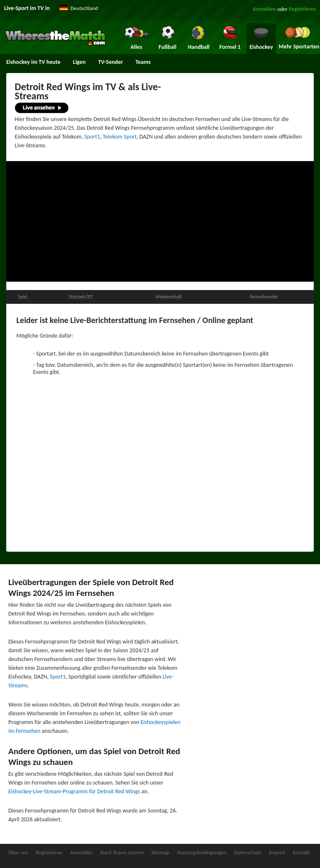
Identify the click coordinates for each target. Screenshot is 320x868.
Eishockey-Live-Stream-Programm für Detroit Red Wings (74, 791)
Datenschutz (248, 852)
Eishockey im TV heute (33, 62)
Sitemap (160, 852)
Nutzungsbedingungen (202, 852)
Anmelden (265, 9)
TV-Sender (110, 62)
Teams (143, 62)
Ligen (79, 62)
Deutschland (84, 8)
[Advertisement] (160, 222)
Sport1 (92, 137)
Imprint (277, 852)
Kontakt (301, 852)
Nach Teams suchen (122, 852)
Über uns (18, 852)
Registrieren (302, 9)
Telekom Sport (120, 137)
